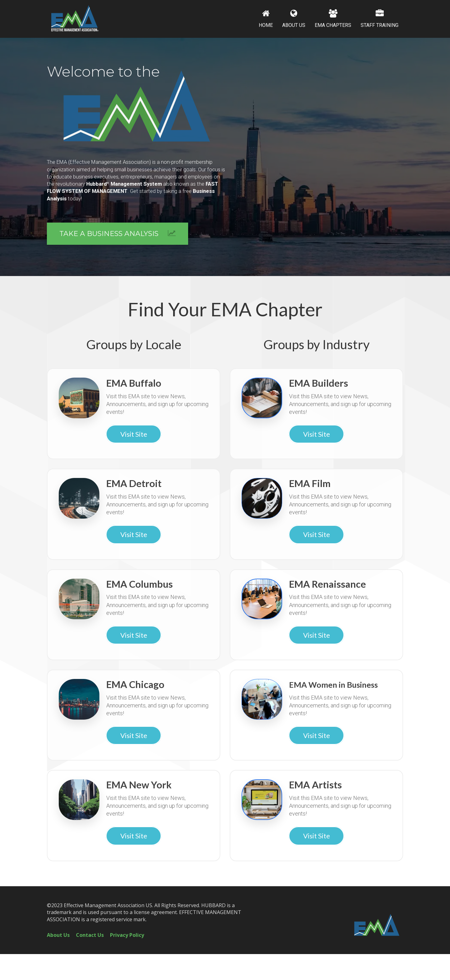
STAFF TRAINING (380, 19)
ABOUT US (294, 19)
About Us (58, 935)
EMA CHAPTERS (333, 19)
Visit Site (134, 434)
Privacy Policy (127, 935)
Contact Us (90, 935)
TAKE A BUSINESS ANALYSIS (117, 234)
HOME (266, 19)
